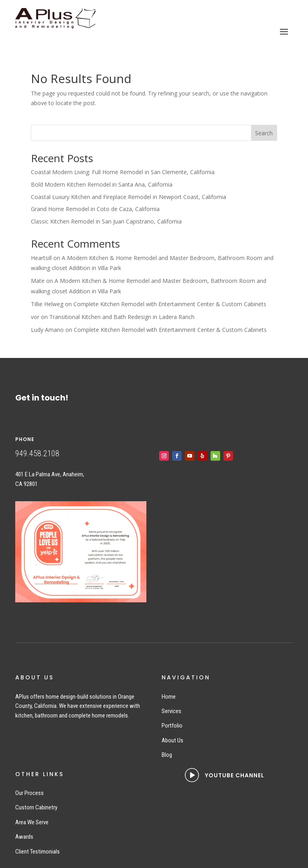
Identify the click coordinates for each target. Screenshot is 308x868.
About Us (172, 740)
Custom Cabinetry (36, 807)
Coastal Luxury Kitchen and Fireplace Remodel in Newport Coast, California (129, 197)
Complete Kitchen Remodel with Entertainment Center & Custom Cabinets (170, 304)
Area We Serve (32, 822)
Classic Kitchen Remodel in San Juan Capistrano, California (106, 221)
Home (169, 697)
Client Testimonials (37, 852)
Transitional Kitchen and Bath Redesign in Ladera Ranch (122, 317)
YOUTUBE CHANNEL (235, 775)
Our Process (29, 793)
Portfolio (172, 726)
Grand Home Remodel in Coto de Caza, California (95, 209)
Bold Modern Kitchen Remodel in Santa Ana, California (102, 184)
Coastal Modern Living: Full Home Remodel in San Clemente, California (123, 172)
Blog (167, 755)
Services (171, 711)
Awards (24, 837)
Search (264, 133)
